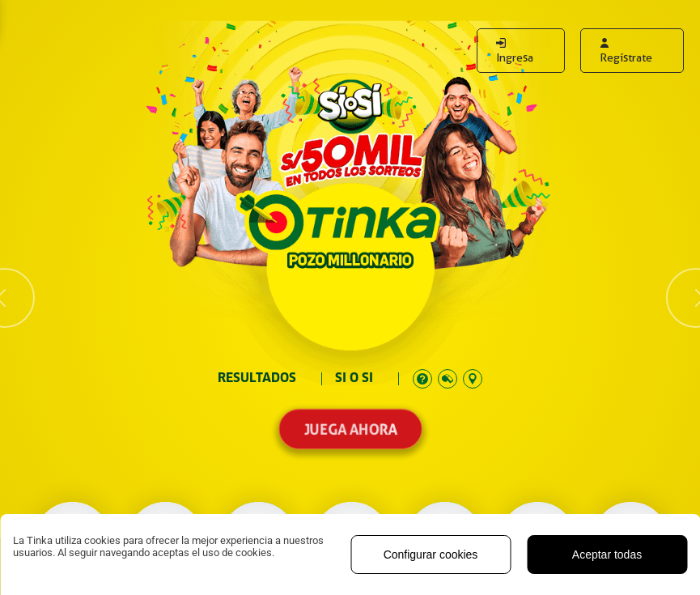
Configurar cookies (431, 555)
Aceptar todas (607, 555)
